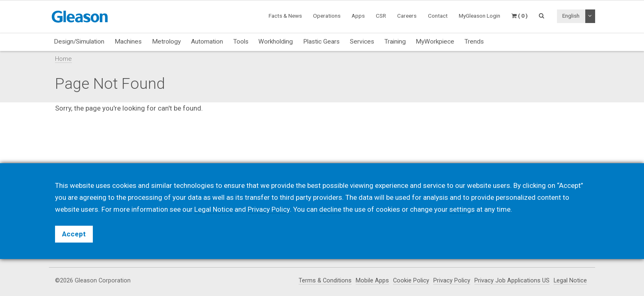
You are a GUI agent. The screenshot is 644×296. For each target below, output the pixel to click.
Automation (207, 42)
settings (462, 209)
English (571, 16)
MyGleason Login (480, 16)
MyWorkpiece (435, 42)
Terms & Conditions (325, 281)
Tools (241, 42)
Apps (358, 16)
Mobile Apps (372, 281)
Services (362, 42)
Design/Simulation (79, 42)
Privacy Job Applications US (512, 281)
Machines (128, 42)
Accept (74, 234)
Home (63, 59)
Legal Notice (570, 281)
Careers (407, 16)
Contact (438, 16)
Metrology (166, 42)
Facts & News (285, 16)
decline (330, 209)
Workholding (276, 42)
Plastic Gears (321, 42)
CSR (381, 16)
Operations (327, 16)
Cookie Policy (411, 281)
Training (395, 42)
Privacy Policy (452, 281)
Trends (474, 42)
